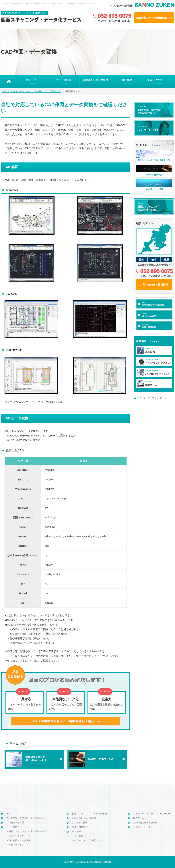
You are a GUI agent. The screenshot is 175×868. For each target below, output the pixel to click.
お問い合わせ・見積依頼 (145, 823)
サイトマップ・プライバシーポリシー (155, 398)
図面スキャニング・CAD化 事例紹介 (90, 814)
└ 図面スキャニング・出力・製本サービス (27, 831)
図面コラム (139, 818)
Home (9, 814)
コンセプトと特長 (15, 823)
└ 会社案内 (78, 836)
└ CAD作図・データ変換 (19, 840)
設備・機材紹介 (80, 827)
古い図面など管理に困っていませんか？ (26, 818)
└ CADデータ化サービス (19, 836)
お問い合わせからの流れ (84, 818)
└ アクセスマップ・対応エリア (87, 840)
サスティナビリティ (143, 827)
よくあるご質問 (80, 823)
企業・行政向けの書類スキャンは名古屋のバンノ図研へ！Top (32, 91)
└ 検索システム (14, 845)
